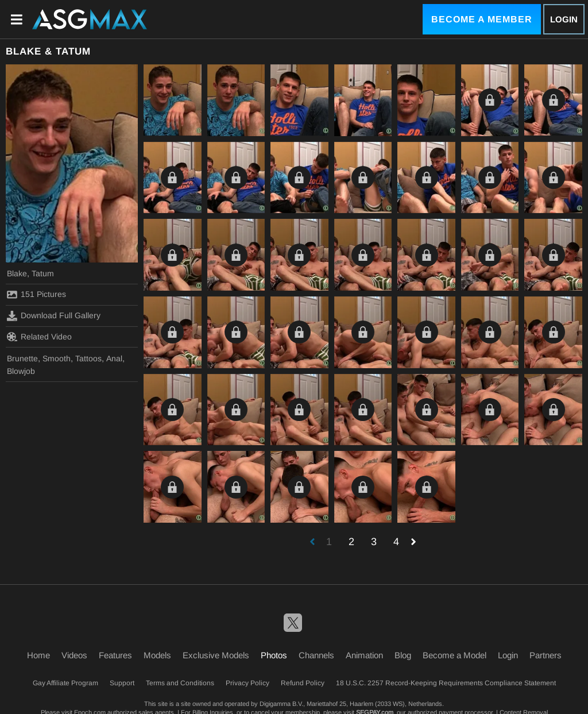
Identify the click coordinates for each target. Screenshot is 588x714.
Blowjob (21, 371)
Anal (114, 358)
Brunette (22, 358)
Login (564, 19)
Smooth (57, 358)
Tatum (43, 273)
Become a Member (482, 19)
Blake (17, 273)
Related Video (39, 337)
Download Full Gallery (54, 316)
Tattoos (88, 358)
